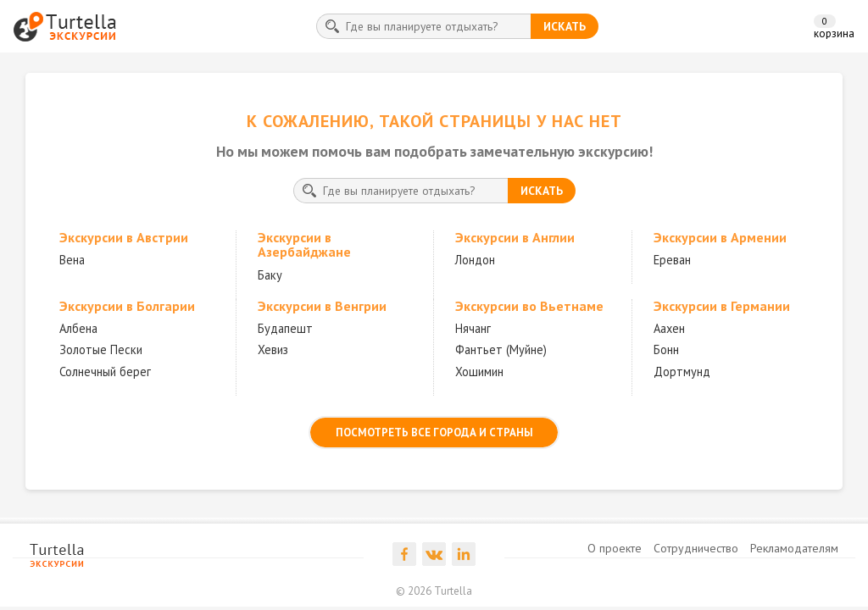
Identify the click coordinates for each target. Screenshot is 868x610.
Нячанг (473, 328)
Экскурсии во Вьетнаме (529, 306)
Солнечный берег (105, 372)
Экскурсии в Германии (722, 306)
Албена (78, 328)
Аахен (669, 328)
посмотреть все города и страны (434, 433)
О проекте (615, 548)
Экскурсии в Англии (515, 237)
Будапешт (285, 328)
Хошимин (479, 372)
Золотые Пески (101, 349)
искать (565, 26)
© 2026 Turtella (434, 591)
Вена (72, 260)
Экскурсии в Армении (720, 237)
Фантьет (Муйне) (501, 349)
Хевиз (273, 349)
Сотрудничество (696, 548)
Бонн (666, 349)
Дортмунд (682, 372)
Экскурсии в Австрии (124, 237)
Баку (270, 275)
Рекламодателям (794, 548)
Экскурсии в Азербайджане (304, 245)
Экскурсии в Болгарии (127, 306)
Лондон (475, 260)
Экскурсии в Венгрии (322, 306)
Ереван (672, 260)
